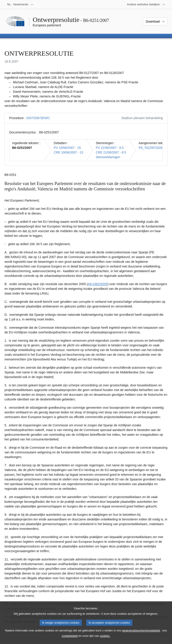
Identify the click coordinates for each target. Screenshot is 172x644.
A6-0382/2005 (98, 284)
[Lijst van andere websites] (146, 4)
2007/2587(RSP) (38, 118)
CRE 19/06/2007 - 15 (69, 152)
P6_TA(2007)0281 (151, 148)
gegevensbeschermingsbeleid (141, 635)
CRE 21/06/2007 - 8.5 (111, 152)
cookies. (105, 640)
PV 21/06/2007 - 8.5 (110, 148)
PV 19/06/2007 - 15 (67, 148)
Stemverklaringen (108, 157)
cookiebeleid (70, 640)
